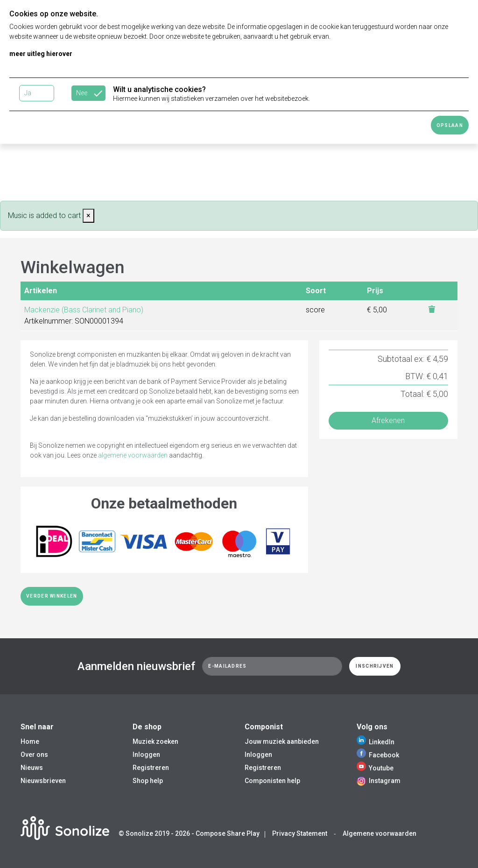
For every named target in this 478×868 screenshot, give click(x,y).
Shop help (148, 781)
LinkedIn (376, 742)
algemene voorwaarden (133, 455)
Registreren (151, 768)
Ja (28, 93)
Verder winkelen (52, 596)
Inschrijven (375, 666)
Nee (82, 93)
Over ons (34, 755)
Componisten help (272, 781)
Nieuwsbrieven (43, 781)
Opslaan (450, 125)
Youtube (375, 768)
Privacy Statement (300, 833)
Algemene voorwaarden (380, 833)
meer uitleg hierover (41, 54)
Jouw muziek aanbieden (282, 741)
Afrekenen (388, 420)
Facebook (378, 755)
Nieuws (32, 768)
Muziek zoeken (155, 741)
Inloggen (146, 755)
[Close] (88, 216)
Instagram (379, 781)
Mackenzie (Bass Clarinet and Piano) (84, 310)
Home (30, 741)
